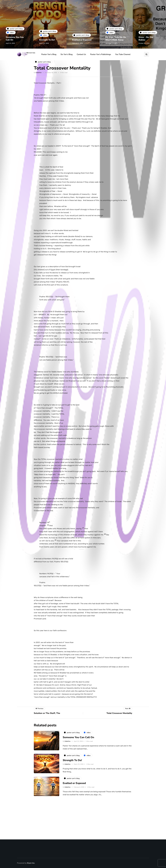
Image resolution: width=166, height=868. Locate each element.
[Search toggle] (146, 54)
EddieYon (39, 73)
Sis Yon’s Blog (67, 54)
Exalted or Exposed (82, 40)
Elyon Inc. (31, 863)
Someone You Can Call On (15, 38)
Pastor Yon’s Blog (49, 54)
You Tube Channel (123, 54)
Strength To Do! (47, 40)
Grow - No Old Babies (146, 38)
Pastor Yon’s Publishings (101, 54)
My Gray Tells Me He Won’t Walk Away (116, 38)
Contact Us (81, 54)
